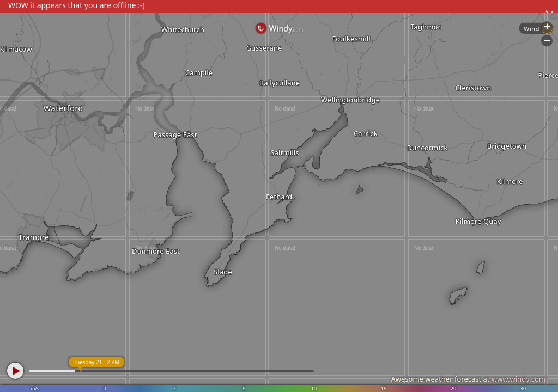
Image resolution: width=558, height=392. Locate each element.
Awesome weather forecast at (468, 379)
